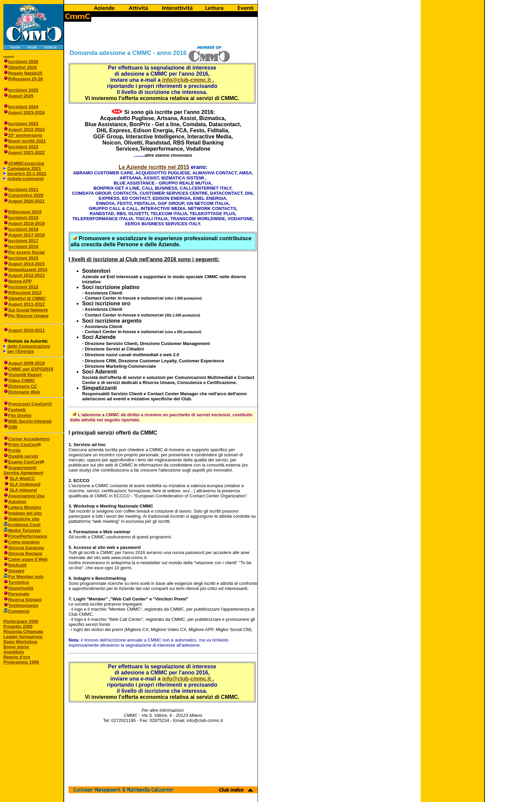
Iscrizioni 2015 (23, 258)
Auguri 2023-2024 (26, 112)
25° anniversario (25, 135)
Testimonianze (21, 605)
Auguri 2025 (21, 96)
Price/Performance (25, 536)
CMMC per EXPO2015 (31, 369)
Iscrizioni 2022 (23, 147)
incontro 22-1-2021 (27, 174)
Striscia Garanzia (24, 548)
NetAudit (15, 565)
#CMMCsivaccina (26, 163)
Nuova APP (20, 281)
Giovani (14, 571)
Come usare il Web (25, 559)
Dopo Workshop (20, 642)
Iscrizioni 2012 (23, 287)
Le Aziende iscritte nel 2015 (154, 167)
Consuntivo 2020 (26, 195)
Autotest (15, 502)
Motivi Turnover (25, 530)
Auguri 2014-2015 (26, 264)
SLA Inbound (23, 490)
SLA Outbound (25, 484)
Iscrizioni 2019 (23, 218)
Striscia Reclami (23, 553)
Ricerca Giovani (22, 600)
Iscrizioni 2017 (23, 241)
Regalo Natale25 (25, 73)
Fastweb (17, 410)
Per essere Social (26, 252)
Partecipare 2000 (21, 621)
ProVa (14, 450)
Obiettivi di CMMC (25, 298)
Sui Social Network (28, 310)
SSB (13, 427)
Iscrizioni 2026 (23, 62)
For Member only (26, 577)
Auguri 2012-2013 (26, 275)
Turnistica (16, 582)
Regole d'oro (17, 657)
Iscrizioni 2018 (23, 229)
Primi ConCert (23, 445)
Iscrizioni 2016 (23, 246)
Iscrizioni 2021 (23, 189)
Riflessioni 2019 (25, 212)
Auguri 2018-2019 (26, 223)
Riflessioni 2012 (25, 293)
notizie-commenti (26, 179)
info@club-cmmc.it (186, 80)
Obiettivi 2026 (23, 67)
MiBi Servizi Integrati (30, 421)
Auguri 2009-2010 (26, 363)
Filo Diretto (20, 415)
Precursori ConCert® (30, 404)
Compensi (19, 611)
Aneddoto (14, 652)
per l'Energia (21, 351)
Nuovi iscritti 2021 (27, 141)
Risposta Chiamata (23, 632)
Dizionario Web (24, 392)
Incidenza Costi (24, 525)
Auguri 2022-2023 (26, 129)
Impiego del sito (23, 513)
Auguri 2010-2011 (26, 330)
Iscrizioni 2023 (23, 124)
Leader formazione (23, 637)
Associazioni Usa (26, 496)
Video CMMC (22, 380)
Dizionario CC (20, 386)
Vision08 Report (25, 375)
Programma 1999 (21, 662)
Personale (16, 594)
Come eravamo (22, 542)
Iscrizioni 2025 (23, 90)
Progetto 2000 (18, 626)
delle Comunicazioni (29, 346)
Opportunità (18, 588)
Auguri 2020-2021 (26, 201)
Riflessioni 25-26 (26, 79)
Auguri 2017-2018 (26, 235)
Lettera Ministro (22, 507)
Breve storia (16, 647)
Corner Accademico (29, 439)
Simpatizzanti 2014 (28, 270)
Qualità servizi (23, 456)
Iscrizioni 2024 (23, 107)
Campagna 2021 (24, 168)
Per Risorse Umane (28, 316)
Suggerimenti (20, 468)
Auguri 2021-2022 (26, 152)
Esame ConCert (25, 462)
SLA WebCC (22, 479)
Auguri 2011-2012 (26, 304)
